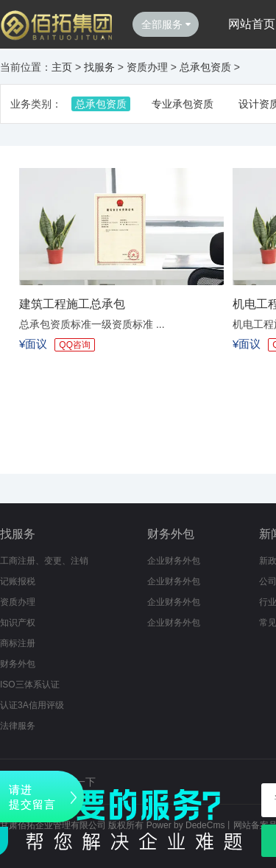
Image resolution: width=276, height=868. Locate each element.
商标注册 (18, 643)
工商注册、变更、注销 (44, 561)
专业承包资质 (183, 104)
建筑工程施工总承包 (72, 304)
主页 (62, 67)
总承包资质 (205, 67)
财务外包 (18, 664)
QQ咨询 (75, 345)
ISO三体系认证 (30, 685)
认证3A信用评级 (32, 705)
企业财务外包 (174, 561)
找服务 (99, 67)
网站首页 (252, 24)
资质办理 (147, 67)
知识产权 (18, 623)
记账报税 (18, 581)
